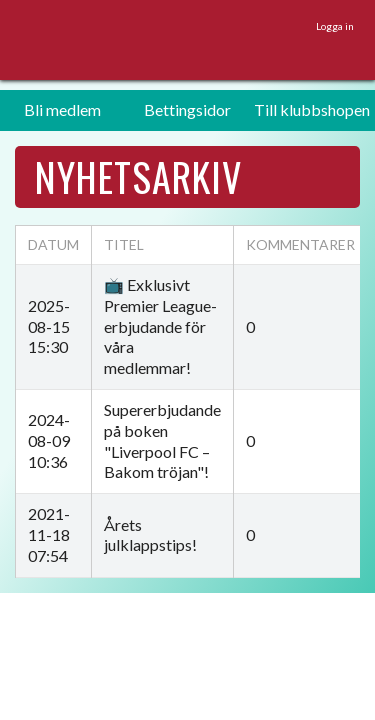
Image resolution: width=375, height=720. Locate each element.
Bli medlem (62, 109)
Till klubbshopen (312, 109)
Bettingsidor (187, 109)
